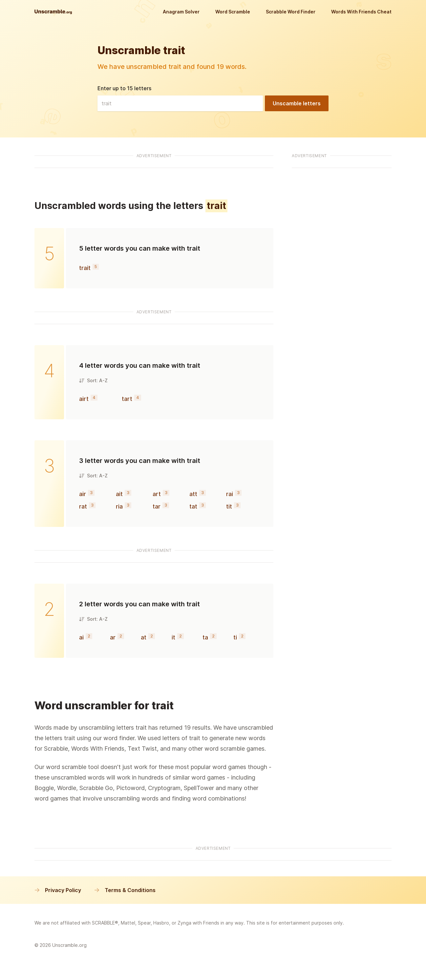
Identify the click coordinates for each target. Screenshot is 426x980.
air (83, 494)
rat (83, 506)
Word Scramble (233, 12)
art (157, 494)
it (173, 637)
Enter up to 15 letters (124, 88)
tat (193, 506)
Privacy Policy (58, 890)
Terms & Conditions (125, 890)
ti (235, 637)
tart (127, 399)
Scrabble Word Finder (291, 12)
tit (229, 506)
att (193, 494)
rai (230, 494)
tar (157, 506)
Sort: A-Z (93, 380)
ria (119, 506)
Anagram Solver (181, 12)
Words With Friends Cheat (361, 12)
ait (119, 494)
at (144, 637)
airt (84, 399)
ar (113, 637)
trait (85, 268)
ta (205, 637)
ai (81, 637)
